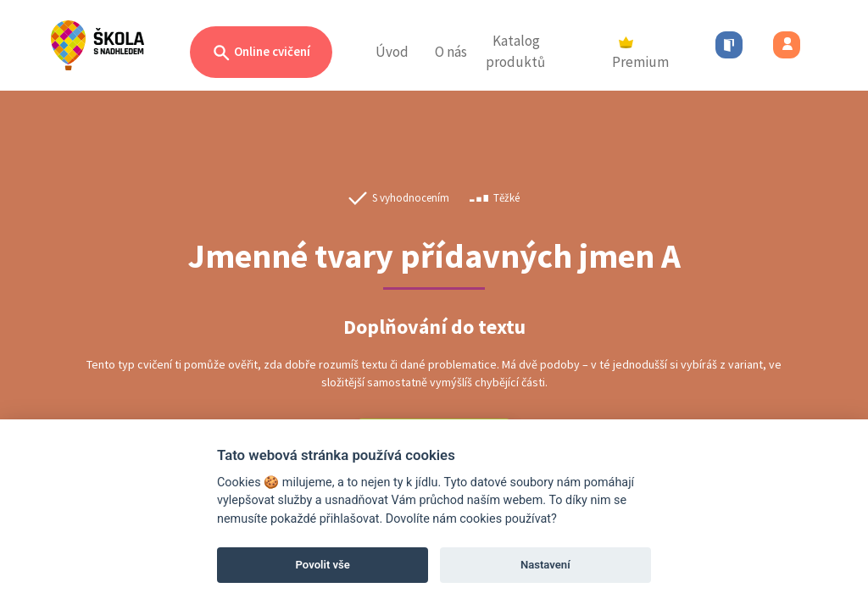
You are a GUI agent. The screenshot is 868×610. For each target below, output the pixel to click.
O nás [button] (451, 52)
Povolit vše (323, 565)
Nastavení (545, 565)
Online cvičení (261, 53)
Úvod (392, 52)
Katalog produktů (515, 52)
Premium (640, 54)
